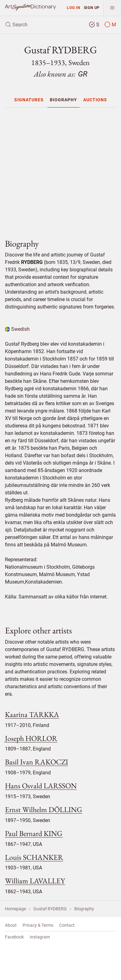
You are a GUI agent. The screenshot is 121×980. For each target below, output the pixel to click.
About (11, 925)
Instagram (40, 937)
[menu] (112, 8)
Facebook (14, 937)
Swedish (17, 329)
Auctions (95, 100)
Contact (67, 925)
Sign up (92, 8)
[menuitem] (29, 100)
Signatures (29, 100)
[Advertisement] (63, 171)
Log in (73, 8)
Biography (63, 100)
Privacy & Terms (38, 925)
